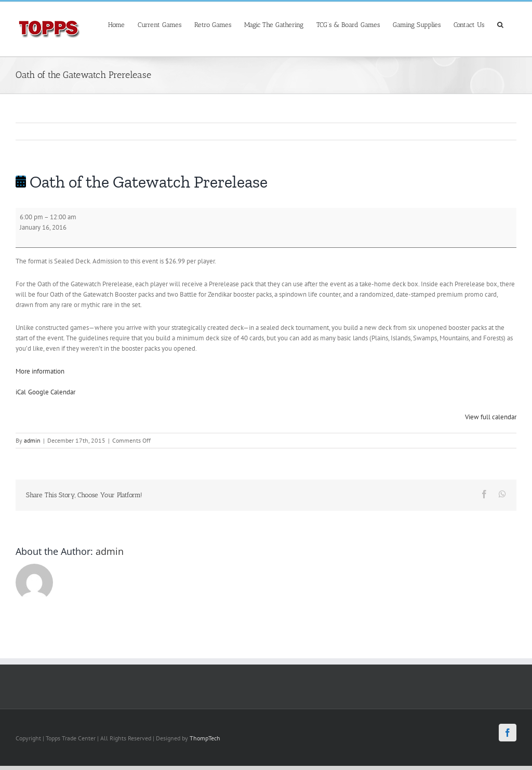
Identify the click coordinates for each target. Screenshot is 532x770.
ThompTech (205, 738)
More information (40, 371)
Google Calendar (52, 392)
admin (32, 440)
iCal (21, 392)
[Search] (500, 24)
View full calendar (491, 417)
